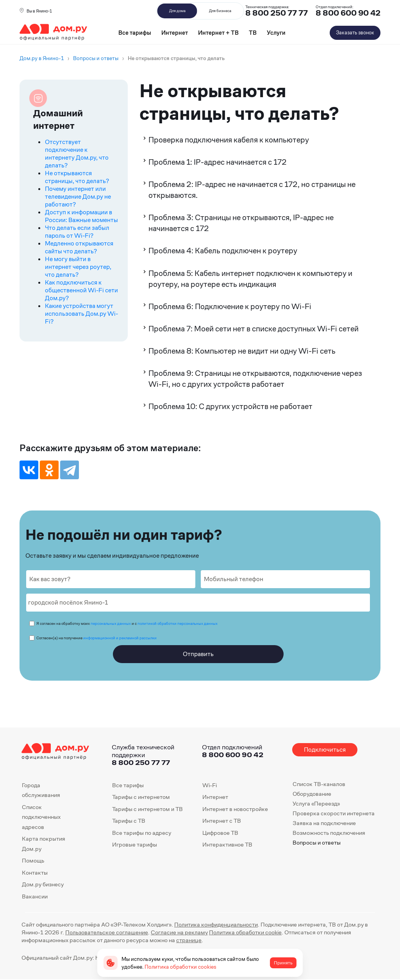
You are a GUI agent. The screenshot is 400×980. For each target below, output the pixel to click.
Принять (283, 963)
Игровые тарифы (135, 844)
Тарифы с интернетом (141, 797)
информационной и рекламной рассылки (120, 638)
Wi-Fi (210, 785)
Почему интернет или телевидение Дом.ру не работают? (78, 197)
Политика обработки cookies (180, 967)
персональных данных (111, 623)
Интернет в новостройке (235, 809)
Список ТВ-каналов (319, 784)
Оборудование (312, 794)
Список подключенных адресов (41, 817)
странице (189, 940)
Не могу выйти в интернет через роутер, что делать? (78, 267)
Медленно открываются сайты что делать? (79, 247)
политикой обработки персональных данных (178, 623)
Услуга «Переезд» (316, 803)
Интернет (175, 33)
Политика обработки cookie (245, 932)
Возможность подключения (329, 833)
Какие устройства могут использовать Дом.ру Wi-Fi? (81, 314)
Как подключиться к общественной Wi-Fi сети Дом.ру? (81, 290)
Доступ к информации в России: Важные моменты (81, 216)
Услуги (276, 33)
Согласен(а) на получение (96, 638)
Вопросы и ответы (317, 842)
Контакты (35, 872)
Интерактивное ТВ (227, 844)
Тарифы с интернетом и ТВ (147, 809)
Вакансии (35, 896)
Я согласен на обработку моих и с (127, 623)
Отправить (198, 654)
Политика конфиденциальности (216, 924)
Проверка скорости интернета (334, 813)
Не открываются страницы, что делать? (77, 177)
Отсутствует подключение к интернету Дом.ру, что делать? (77, 154)
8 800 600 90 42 (348, 13)
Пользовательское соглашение (107, 932)
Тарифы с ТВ (129, 821)
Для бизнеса (220, 11)
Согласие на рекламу (179, 932)
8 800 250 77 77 (141, 762)
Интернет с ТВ (222, 821)
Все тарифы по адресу (142, 833)
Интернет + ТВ (218, 33)
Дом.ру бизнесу (43, 884)
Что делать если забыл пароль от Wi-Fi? (77, 232)
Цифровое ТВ (220, 833)
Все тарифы (135, 33)
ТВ (253, 33)
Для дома (177, 11)
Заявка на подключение (324, 823)
